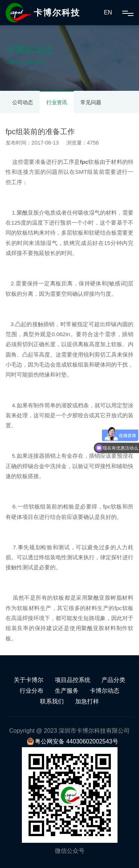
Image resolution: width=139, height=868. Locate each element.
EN (108, 12)
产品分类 (113, 680)
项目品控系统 (73, 680)
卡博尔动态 (105, 691)
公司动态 (23, 102)
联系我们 (52, 701)
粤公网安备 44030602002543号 (72, 741)
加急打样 (87, 701)
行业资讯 (57, 102)
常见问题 (91, 102)
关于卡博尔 (29, 680)
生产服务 (67, 691)
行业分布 (32, 691)
